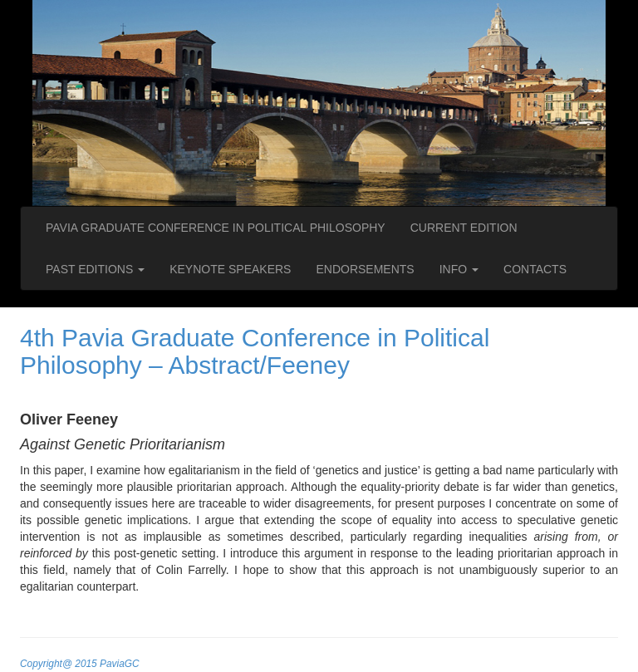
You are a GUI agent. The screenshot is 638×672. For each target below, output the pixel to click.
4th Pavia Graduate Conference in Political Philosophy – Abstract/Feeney (255, 351)
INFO (459, 269)
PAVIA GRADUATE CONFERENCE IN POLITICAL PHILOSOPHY (216, 228)
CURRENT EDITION (464, 228)
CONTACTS (535, 269)
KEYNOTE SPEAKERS (230, 269)
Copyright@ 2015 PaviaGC (80, 664)
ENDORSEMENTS (365, 269)
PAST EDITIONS (95, 269)
